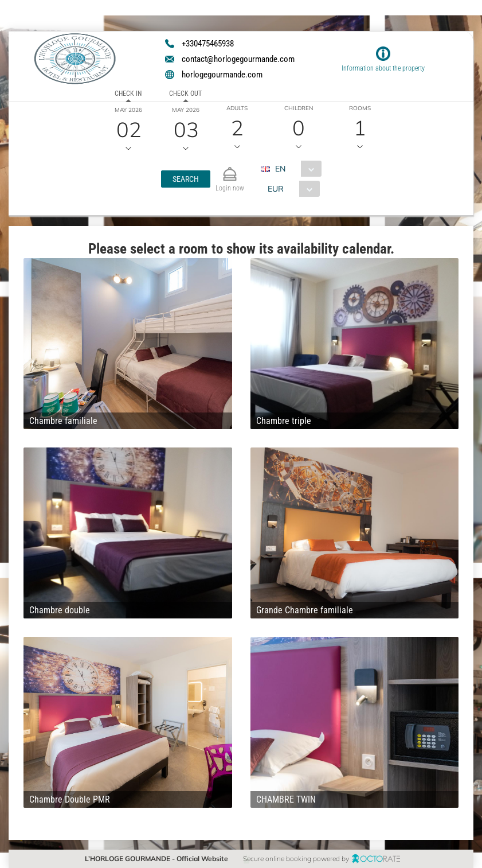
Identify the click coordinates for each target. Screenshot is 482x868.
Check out (185, 94)
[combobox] (295, 169)
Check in (128, 94)
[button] (186, 179)
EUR (276, 189)
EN (280, 169)
